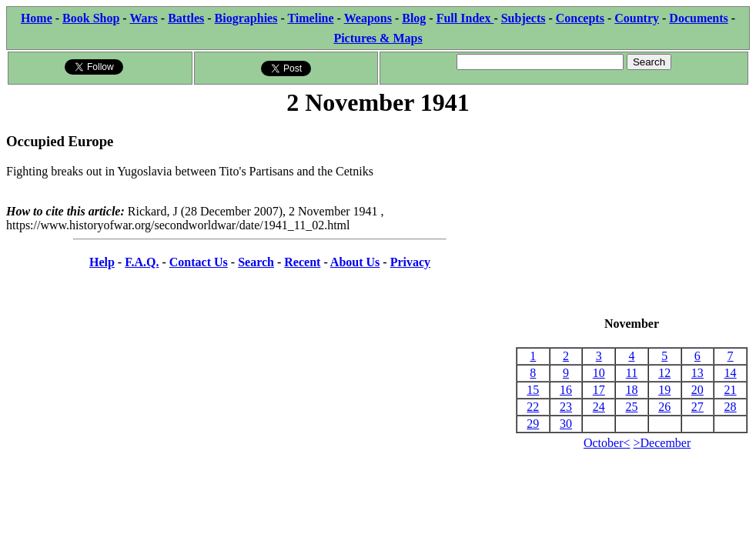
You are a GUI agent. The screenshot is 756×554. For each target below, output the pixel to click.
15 (533, 390)
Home (37, 18)
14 (731, 373)
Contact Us (199, 262)
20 (697, 390)
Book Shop (91, 18)
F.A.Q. (142, 262)
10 (599, 373)
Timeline (310, 18)
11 (632, 373)
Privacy (410, 262)
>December (662, 443)
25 (631, 407)
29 (533, 424)
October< (607, 443)
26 (664, 407)
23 (566, 407)
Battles (186, 18)
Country (637, 18)
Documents (698, 18)
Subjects (524, 18)
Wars (143, 18)
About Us (355, 262)
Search (256, 262)
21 (731, 390)
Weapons (368, 18)
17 (599, 390)
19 (664, 390)
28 (731, 407)
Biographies (246, 18)
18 (631, 390)
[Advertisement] (632, 218)
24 (599, 407)
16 (566, 390)
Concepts (580, 18)
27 (697, 407)
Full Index (465, 18)
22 (533, 407)
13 (697, 373)
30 (566, 424)
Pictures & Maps (378, 38)
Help (102, 262)
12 (664, 373)
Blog (414, 18)
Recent (302, 262)
